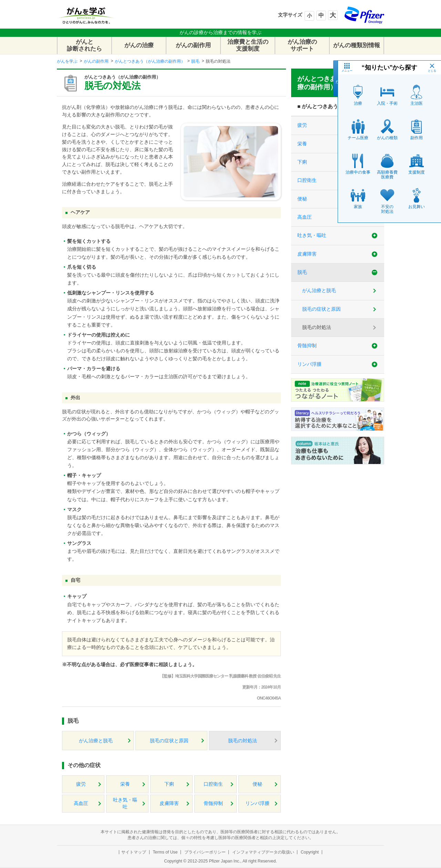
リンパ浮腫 (257, 803)
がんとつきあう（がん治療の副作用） (150, 61)
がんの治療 (139, 45)
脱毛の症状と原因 (169, 741)
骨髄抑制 (213, 803)
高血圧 (81, 803)
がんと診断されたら (84, 45)
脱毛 (195, 61)
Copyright (310, 852)
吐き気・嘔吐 (125, 803)
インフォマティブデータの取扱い (263, 852)
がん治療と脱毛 (96, 741)
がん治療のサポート (302, 45)
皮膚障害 (169, 803)
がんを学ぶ (67, 61)
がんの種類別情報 (357, 45)
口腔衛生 (213, 784)
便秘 (257, 784)
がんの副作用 (193, 45)
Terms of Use (165, 852)
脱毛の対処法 (243, 741)
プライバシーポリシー (205, 852)
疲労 (81, 784)
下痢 (169, 784)
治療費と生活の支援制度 (248, 45)
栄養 (125, 784)
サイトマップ (134, 852)
